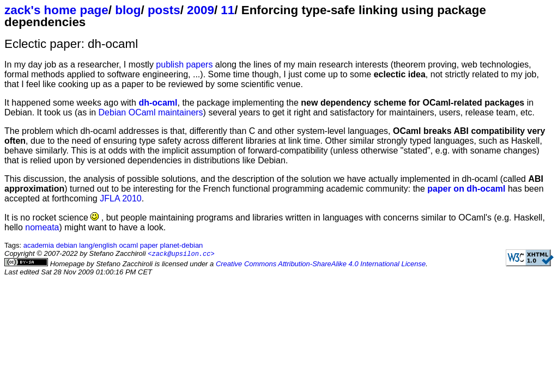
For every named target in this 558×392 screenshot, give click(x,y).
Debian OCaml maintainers (151, 112)
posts (164, 10)
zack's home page (56, 10)
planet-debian (182, 245)
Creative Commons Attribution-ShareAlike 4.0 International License (321, 264)
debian (67, 245)
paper (149, 245)
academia (39, 245)
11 (228, 10)
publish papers (184, 65)
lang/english (98, 245)
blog (128, 10)
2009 (201, 10)
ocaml (128, 245)
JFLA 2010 (121, 198)
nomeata (42, 227)
